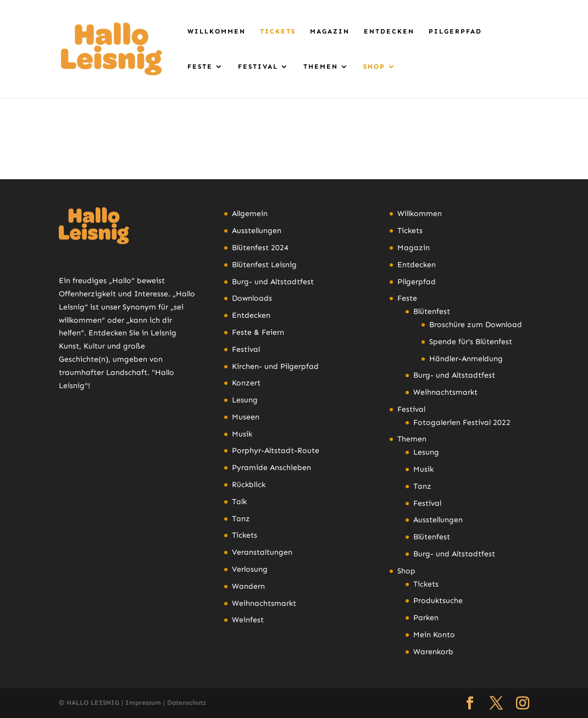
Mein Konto (434, 635)
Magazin (330, 31)
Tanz (241, 519)
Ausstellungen (257, 231)
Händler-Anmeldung (466, 359)
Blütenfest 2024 (260, 248)
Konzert (246, 383)
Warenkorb (433, 652)
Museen (246, 417)
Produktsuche (438, 601)
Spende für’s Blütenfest (471, 342)
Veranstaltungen (262, 552)
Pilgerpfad (455, 31)
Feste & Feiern (258, 332)
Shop (374, 67)
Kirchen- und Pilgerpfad (275, 366)
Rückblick (249, 485)
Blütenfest (432, 311)
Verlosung (250, 569)
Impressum (143, 703)
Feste (200, 67)
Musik (242, 434)
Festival (258, 67)
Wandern (248, 586)
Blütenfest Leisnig (264, 265)
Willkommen (217, 31)
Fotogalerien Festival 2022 (462, 422)
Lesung (245, 400)
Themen (321, 67)
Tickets (278, 31)
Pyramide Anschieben (271, 468)
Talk (239, 502)
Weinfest (248, 620)
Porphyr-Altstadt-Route (276, 451)
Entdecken (389, 31)
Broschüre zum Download (476, 325)
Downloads (252, 298)
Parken (426, 618)
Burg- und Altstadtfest (273, 282)
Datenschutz (187, 703)
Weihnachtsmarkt (264, 603)
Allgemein (250, 214)
